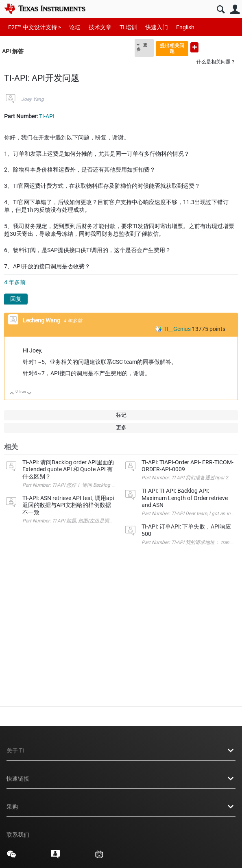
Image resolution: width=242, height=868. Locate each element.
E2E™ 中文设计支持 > (35, 27)
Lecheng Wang (42, 320)
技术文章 (100, 27)
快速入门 (157, 27)
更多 (142, 47)
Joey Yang (33, 99)
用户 (235, 10)
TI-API (47, 116)
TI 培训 (128, 27)
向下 (29, 394)
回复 (16, 299)
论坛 (75, 27)
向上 (12, 394)
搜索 (221, 10)
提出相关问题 (172, 48)
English (185, 27)
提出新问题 (194, 47)
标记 (121, 415)
